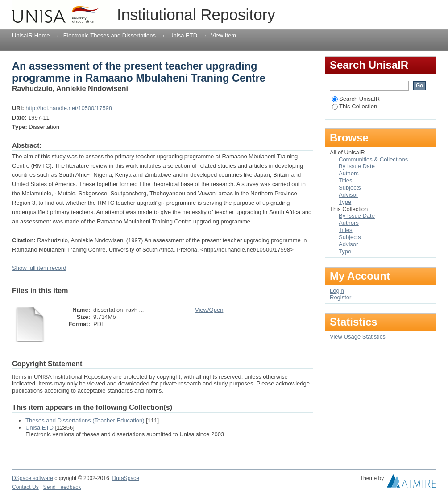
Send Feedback (62, 487)
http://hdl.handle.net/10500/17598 (69, 108)
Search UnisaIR (356, 99)
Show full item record (39, 268)
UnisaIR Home (31, 35)
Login (429, 11)
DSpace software (33, 478)
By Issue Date (357, 166)
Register (340, 297)
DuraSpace (125, 478)
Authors (349, 173)
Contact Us (25, 487)
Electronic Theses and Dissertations (110, 35)
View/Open (209, 310)
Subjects (350, 188)
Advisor (348, 195)
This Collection (355, 106)
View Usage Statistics (358, 337)
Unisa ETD (183, 35)
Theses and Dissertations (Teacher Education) (85, 420)
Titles (346, 180)
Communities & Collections (373, 159)
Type (345, 202)
